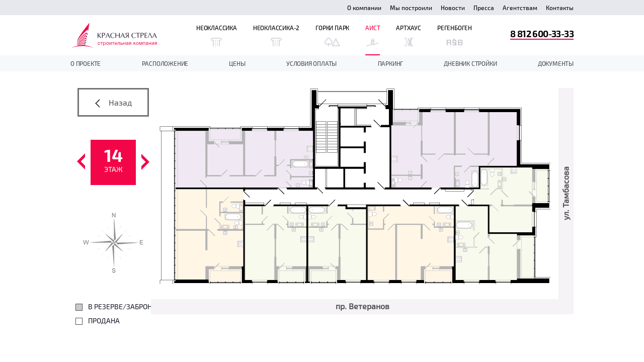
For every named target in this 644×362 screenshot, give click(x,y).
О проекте (86, 63)
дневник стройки (470, 63)
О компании (364, 8)
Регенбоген (455, 35)
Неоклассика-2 (276, 35)
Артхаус (409, 35)
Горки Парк (332, 35)
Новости (453, 8)
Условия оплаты (311, 63)
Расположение (165, 63)
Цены (237, 63)
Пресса (484, 8)
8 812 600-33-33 (542, 33)
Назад (113, 103)
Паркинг (391, 63)
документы (556, 63)
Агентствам (520, 8)
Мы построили (411, 8)
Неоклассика (217, 35)
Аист (373, 35)
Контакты (560, 8)
